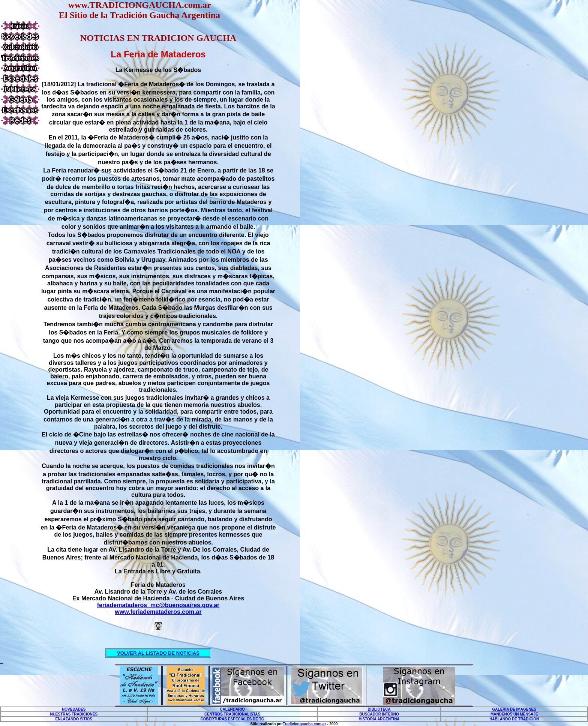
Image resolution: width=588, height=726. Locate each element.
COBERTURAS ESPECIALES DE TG (232, 719)
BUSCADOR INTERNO (379, 714)
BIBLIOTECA (379, 709)
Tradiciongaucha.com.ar (304, 724)
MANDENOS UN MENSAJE (514, 714)
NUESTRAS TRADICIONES (74, 714)
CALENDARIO (232, 709)
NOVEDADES (74, 709)
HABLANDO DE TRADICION (514, 719)
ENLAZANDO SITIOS (74, 719)
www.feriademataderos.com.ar (158, 612)
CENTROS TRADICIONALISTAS (232, 714)
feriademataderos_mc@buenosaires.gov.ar (158, 605)
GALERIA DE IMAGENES (514, 709)
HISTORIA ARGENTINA (379, 719)
